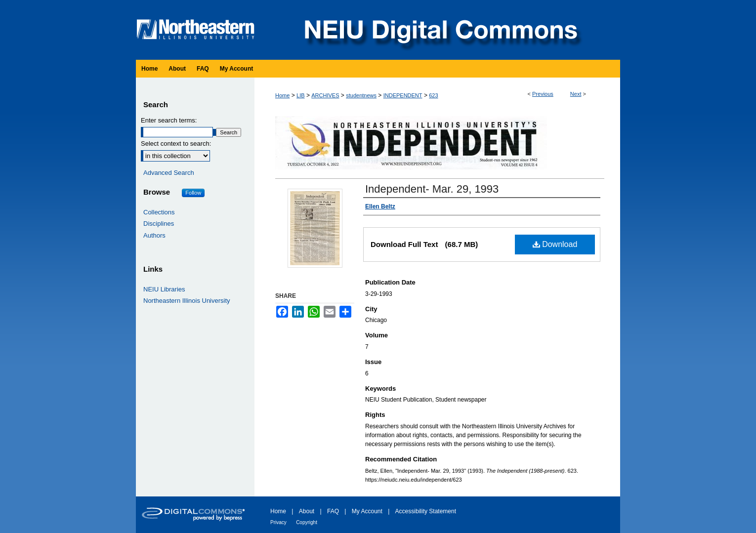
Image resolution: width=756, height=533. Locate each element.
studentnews (361, 95)
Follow (193, 193)
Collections (159, 212)
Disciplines (159, 224)
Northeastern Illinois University (187, 301)
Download (555, 244)
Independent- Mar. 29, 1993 (432, 189)
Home (282, 95)
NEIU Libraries (164, 289)
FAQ (333, 511)
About (307, 511)
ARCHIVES (325, 95)
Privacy (278, 522)
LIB (301, 95)
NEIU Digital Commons (440, 30)
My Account (367, 511)
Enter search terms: (169, 120)
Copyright (307, 522)
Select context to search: (176, 143)
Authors (154, 235)
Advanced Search (169, 173)
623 (433, 95)
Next (576, 94)
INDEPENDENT (403, 95)
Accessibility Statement (426, 511)
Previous (543, 94)
